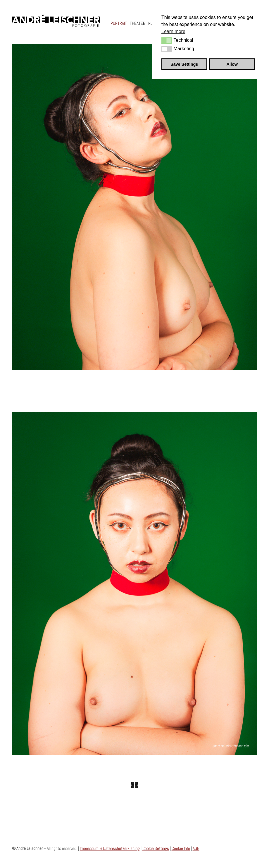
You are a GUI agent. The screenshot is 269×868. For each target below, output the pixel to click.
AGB (196, 848)
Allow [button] (232, 64)
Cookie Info (181, 848)
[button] (167, 41)
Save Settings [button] (184, 64)
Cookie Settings (156, 848)
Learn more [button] (173, 31)
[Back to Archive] (134, 785)
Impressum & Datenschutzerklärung (110, 848)
